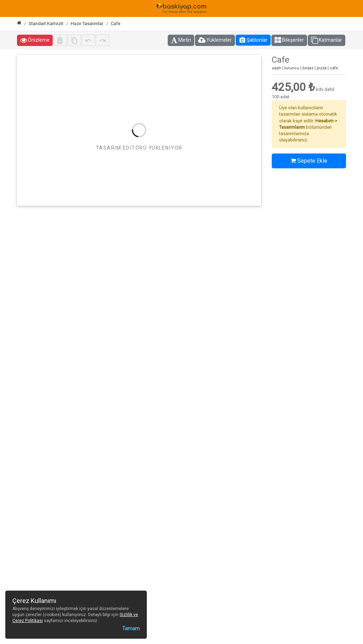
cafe (334, 68)
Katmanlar (327, 40)
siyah (276, 68)
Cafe (116, 24)
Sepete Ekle (309, 161)
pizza (322, 68)
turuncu (292, 68)
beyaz (308, 68)
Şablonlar (253, 40)
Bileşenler (289, 40)
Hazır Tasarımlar (87, 24)
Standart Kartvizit (46, 24)
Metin (181, 40)
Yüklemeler (215, 40)
